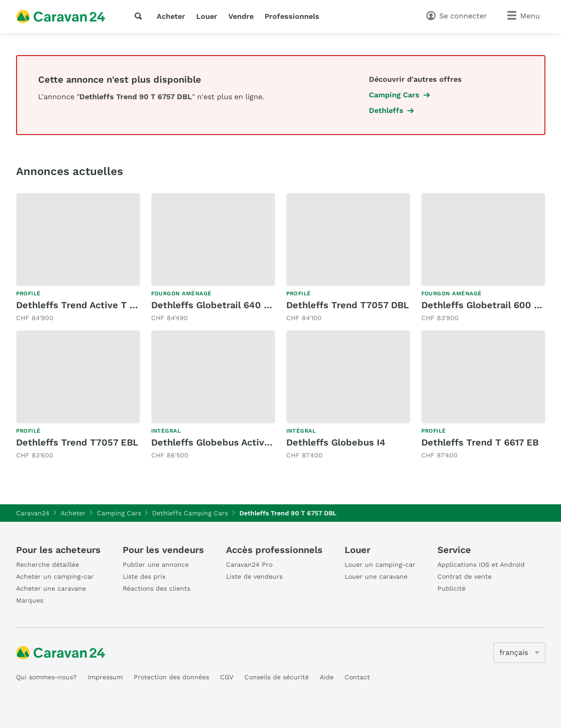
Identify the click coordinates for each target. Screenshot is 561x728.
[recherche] (140, 16)
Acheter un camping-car (55, 576)
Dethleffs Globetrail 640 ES (213, 305)
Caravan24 (33, 513)
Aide (327, 677)
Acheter (171, 16)
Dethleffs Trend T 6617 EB (480, 442)
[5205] (519, 653)
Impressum (105, 677)
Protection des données (171, 677)
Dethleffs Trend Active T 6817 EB (90, 305)
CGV (227, 677)
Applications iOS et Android (481, 564)
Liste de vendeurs (254, 576)
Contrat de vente (465, 576)
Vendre (241, 16)
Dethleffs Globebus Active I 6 (217, 442)
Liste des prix (144, 576)
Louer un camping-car (380, 564)
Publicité (451, 588)
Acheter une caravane (51, 588)
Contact (357, 677)
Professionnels (292, 16)
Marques (30, 600)
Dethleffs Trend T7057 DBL (348, 305)
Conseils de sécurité (277, 677)
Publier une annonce (156, 564)
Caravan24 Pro (249, 564)
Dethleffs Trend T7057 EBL (77, 442)
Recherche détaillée (48, 564)
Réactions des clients (156, 588)
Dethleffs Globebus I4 (336, 442)
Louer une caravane (376, 576)
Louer (207, 16)
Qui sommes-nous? (46, 677)
